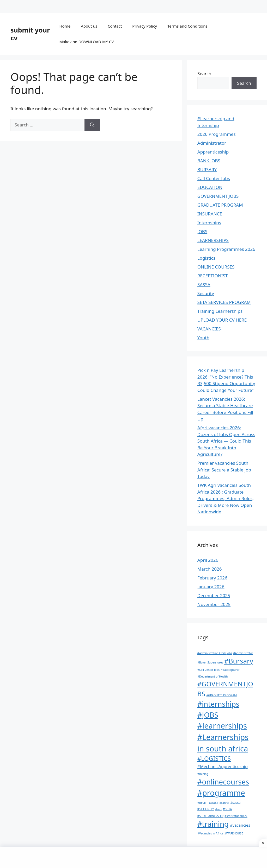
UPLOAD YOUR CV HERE (222, 320)
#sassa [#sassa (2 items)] (235, 803)
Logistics (206, 258)
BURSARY (207, 170)
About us (89, 26)
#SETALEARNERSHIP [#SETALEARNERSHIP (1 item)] (210, 816)
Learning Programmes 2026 (226, 249)
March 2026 (210, 569)
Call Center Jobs (214, 178)
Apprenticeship (213, 152)
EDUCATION (210, 187)
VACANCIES (209, 329)
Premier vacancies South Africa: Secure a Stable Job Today (224, 470)
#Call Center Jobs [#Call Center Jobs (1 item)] (208, 670)
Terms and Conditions (187, 26)
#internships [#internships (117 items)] (218, 704)
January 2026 (211, 587)
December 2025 (214, 595)
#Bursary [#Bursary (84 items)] (239, 661)
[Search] (92, 125)
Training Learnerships (220, 311)
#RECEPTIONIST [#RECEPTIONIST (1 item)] (208, 803)
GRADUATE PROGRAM (220, 205)
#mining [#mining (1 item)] (203, 774)
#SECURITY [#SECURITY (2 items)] (206, 809)
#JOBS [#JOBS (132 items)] (208, 715)
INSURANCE (210, 214)
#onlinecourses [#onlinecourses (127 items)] (223, 782)
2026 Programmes (217, 134)
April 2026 (208, 560)
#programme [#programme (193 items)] (221, 793)
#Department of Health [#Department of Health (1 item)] (213, 676)
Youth (203, 338)
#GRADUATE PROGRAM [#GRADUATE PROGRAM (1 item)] (221, 695)
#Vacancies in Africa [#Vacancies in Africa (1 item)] (210, 833)
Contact (115, 26)
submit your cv (30, 34)
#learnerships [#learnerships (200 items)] (222, 726)
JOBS (202, 231)
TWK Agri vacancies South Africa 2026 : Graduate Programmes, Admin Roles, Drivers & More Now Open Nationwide (226, 498)
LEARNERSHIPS (213, 240)
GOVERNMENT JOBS (218, 196)
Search (204, 74)
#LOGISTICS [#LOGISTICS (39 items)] (214, 759)
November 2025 (214, 604)
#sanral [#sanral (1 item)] (224, 803)
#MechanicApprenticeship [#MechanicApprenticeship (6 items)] (223, 767)
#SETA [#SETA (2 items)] (227, 809)
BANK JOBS (209, 161)
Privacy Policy (145, 26)
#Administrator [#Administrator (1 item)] (243, 653)
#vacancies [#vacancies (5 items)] (240, 825)
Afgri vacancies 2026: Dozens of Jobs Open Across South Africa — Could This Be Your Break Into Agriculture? (226, 441)
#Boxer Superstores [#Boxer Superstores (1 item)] (210, 662)
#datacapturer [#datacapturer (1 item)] (230, 670)
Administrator (212, 143)
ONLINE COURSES (216, 267)
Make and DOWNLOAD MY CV (86, 42)
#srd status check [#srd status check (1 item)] (236, 816)
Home (65, 26)
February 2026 (212, 578)
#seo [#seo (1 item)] (218, 809)
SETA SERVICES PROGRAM (224, 302)
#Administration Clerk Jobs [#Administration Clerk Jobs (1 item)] (215, 653)
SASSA (204, 285)
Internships (209, 223)
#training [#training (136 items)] (213, 824)
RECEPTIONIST (213, 276)
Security (206, 293)
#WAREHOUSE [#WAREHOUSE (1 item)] (234, 833)
